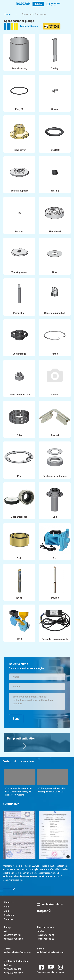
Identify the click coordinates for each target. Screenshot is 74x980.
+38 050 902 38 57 (46, 935)
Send (16, 718)
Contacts (9, 915)
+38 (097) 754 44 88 (13, 939)
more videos (27, 761)
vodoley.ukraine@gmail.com (17, 952)
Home (7, 14)
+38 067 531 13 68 (46, 939)
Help (6, 907)
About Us (9, 902)
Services (9, 919)
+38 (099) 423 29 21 (13, 935)
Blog (6, 911)
